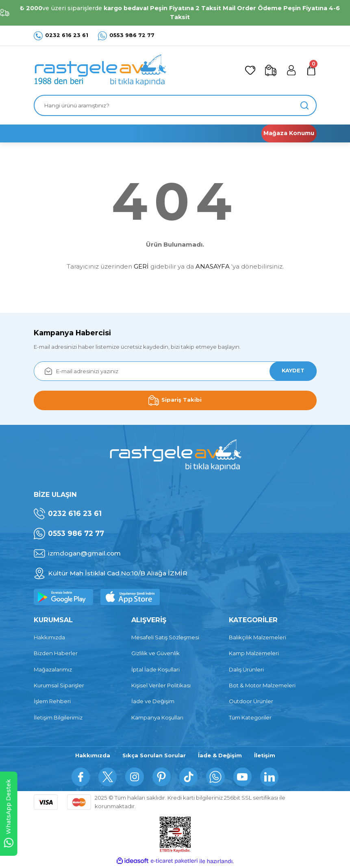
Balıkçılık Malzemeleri (258, 637)
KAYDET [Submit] (291, 371)
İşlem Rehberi (52, 701)
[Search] (175, 105)
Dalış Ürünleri (246, 669)
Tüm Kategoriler (250, 717)
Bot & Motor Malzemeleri (262, 685)
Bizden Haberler (56, 653)
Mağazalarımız (53, 669)
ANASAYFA (213, 266)
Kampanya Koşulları (157, 717)
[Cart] (311, 70)
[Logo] (100, 70)
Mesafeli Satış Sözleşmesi (165, 637)
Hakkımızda (49, 637)
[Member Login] (290, 70)
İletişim (265, 756)
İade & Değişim (220, 756)
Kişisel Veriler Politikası (161, 685)
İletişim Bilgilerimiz (58, 717)
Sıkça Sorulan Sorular (153, 756)
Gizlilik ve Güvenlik (155, 653)
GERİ (141, 266)
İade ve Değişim (153, 701)
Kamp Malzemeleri (254, 653)
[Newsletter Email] (175, 371)
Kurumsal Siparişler (59, 685)
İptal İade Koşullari (155, 669)
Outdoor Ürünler (251, 701)
